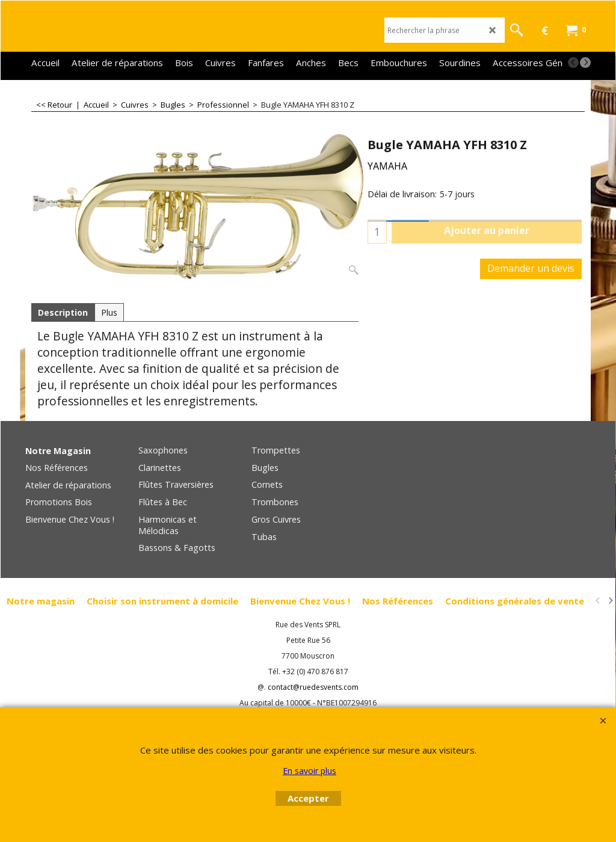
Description (63, 312)
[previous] (573, 63)
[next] (585, 63)
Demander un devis (531, 268)
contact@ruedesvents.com (313, 687)
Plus (109, 312)
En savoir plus (310, 771)
